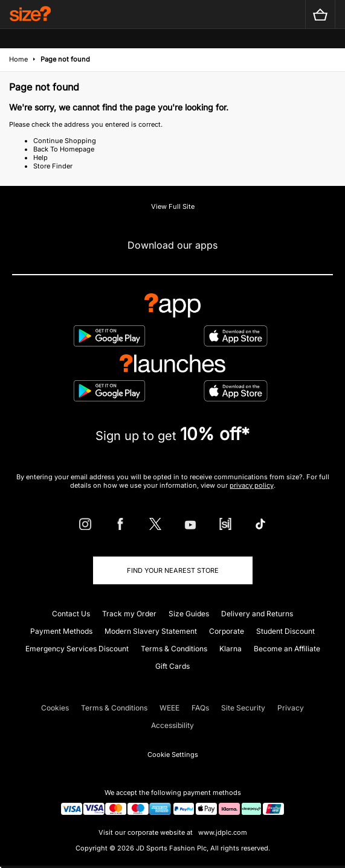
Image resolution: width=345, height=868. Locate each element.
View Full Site (173, 206)
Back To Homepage (64, 149)
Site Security (243, 708)
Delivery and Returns (257, 614)
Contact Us (71, 614)
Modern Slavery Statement (151, 631)
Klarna (231, 649)
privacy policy (252, 485)
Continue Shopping (65, 141)
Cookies (55, 708)
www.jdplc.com (222, 832)
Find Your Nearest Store (173, 570)
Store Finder (53, 166)
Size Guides (189, 614)
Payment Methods (61, 631)
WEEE (169, 708)
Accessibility (172, 725)
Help (40, 158)
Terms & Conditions (174, 649)
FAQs (200, 708)
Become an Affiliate (287, 649)
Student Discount (285, 631)
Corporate (227, 631)
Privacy (291, 708)
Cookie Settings (173, 755)
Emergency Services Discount (77, 649)
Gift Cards (172, 666)
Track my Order (129, 614)
